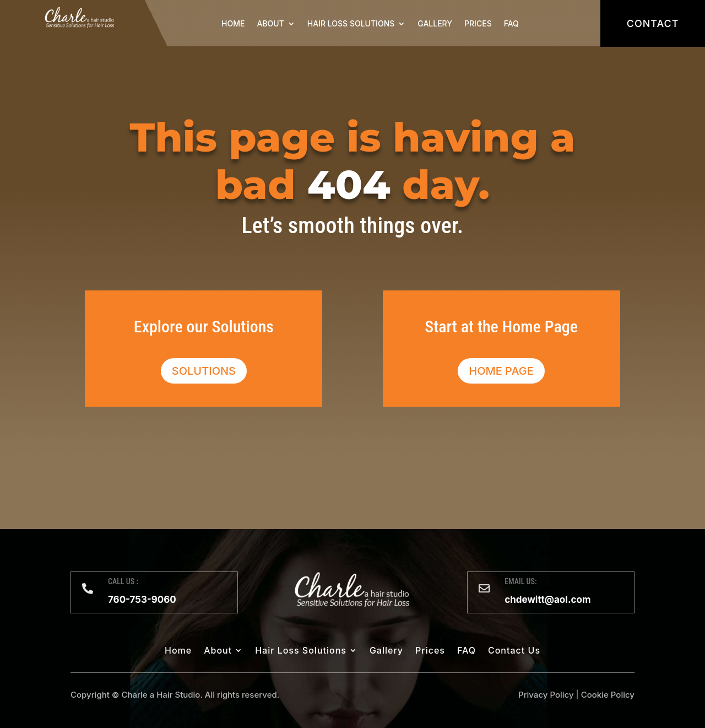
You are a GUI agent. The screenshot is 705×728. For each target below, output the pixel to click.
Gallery (435, 23)
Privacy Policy (546, 695)
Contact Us (514, 651)
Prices (478, 23)
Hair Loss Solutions (351, 23)
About (271, 23)
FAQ (511, 23)
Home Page (501, 371)
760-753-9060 (142, 600)
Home (233, 23)
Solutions (204, 371)
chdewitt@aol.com (547, 600)
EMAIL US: (520, 581)
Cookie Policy (608, 695)
